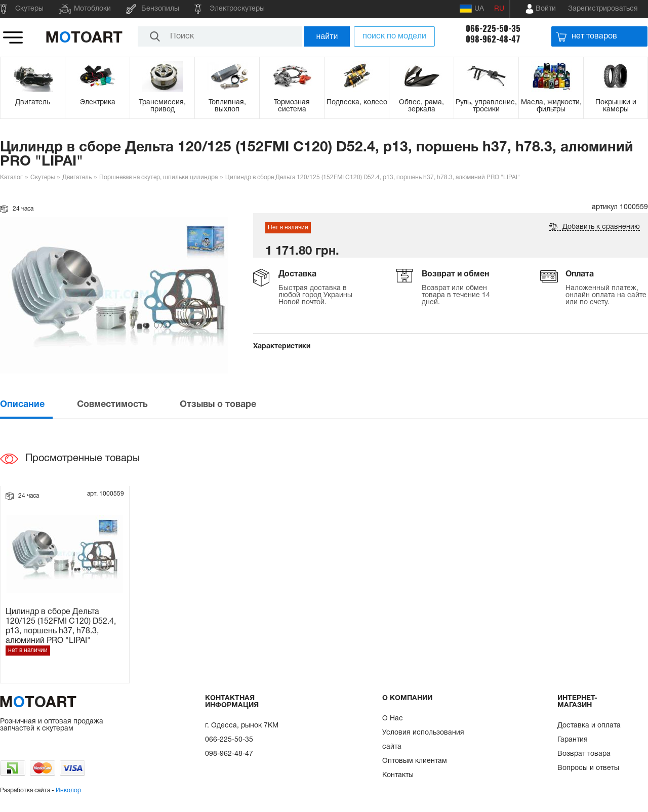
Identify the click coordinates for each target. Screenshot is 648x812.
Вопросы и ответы (588, 768)
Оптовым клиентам (415, 761)
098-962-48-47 (493, 39)
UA (472, 9)
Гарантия (573, 740)
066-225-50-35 (493, 29)
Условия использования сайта (423, 740)
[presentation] (37, 405)
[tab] (37, 405)
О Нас (393, 719)
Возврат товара (584, 754)
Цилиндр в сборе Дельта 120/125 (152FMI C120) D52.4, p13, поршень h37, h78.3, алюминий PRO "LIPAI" (61, 626)
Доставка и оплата (589, 726)
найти (327, 36)
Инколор (68, 790)
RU (499, 9)
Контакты (398, 775)
